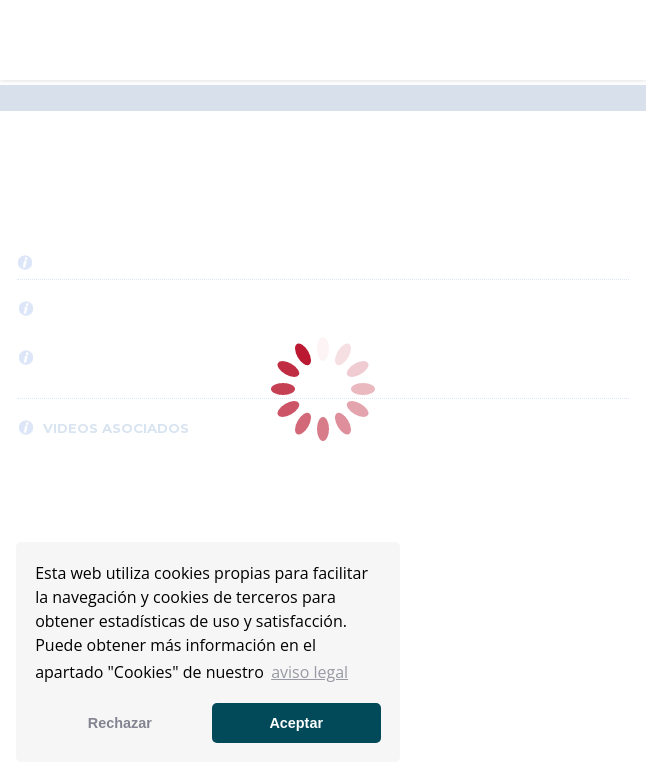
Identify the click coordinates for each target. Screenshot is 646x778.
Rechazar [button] (120, 723)
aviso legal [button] (309, 672)
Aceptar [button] (296, 723)
